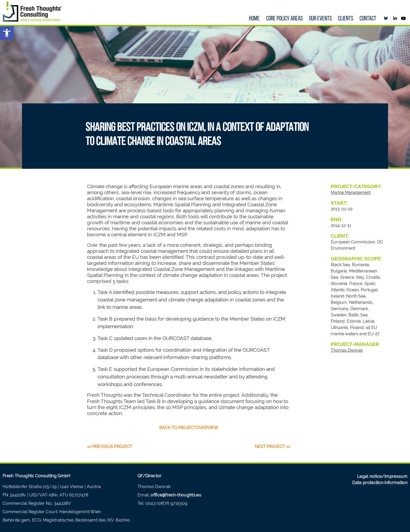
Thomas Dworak (347, 350)
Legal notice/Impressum (382, 476)
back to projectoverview (189, 428)
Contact (368, 19)
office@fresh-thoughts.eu (176, 495)
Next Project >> (272, 447)
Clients (346, 19)
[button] (7, 33)
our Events (320, 19)
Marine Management (351, 192)
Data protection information (380, 483)
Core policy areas (284, 19)
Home (254, 19)
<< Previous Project (110, 447)
